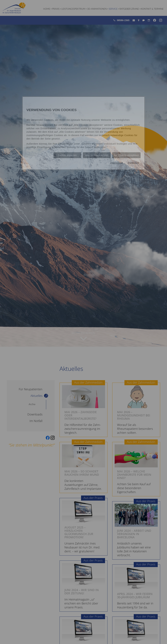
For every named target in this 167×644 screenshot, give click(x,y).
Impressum (133, 163)
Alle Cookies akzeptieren (126, 155)
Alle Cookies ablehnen (97, 155)
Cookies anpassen (67, 155)
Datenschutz (116, 163)
